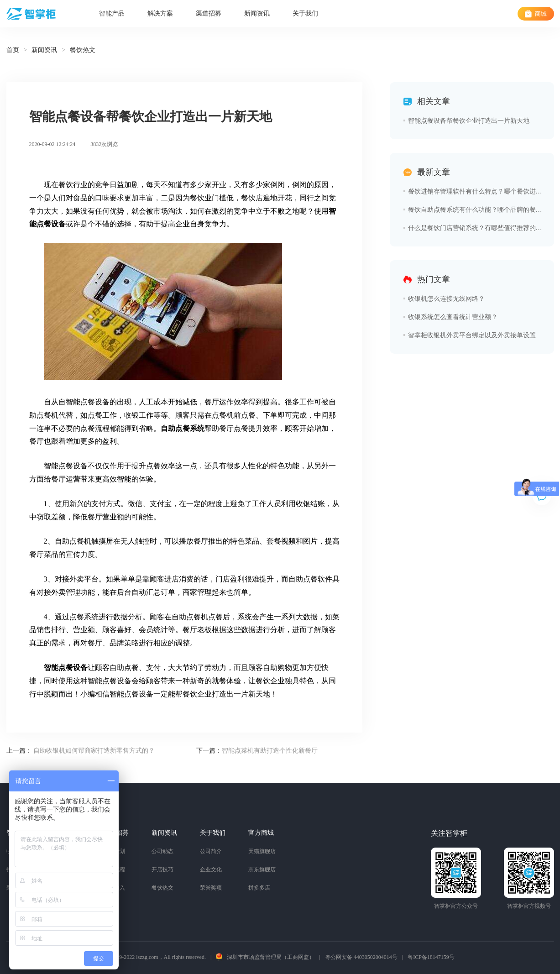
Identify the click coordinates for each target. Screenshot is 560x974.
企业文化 (211, 869)
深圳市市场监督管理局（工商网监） (271, 957)
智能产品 (112, 13)
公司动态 (162, 851)
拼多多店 (259, 888)
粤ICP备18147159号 (431, 957)
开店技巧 (162, 869)
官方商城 (261, 833)
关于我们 (305, 13)
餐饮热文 (162, 888)
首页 (13, 50)
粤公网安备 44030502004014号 (361, 957)
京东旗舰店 (262, 869)
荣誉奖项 (211, 888)
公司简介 (211, 851)
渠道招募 (209, 13)
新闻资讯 (257, 13)
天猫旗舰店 (262, 851)
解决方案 (160, 13)
